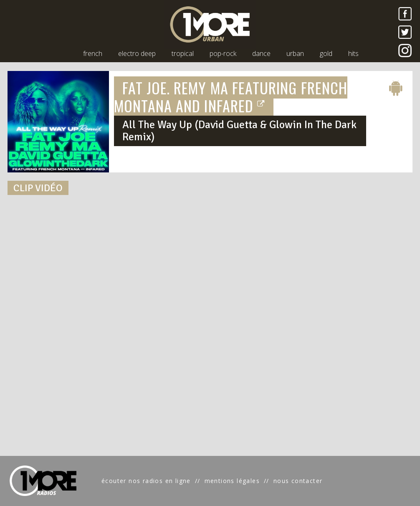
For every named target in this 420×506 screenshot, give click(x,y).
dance (261, 53)
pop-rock (223, 53)
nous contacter (298, 481)
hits (353, 53)
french (93, 53)
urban (295, 53)
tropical (183, 53)
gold (326, 53)
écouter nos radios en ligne (146, 481)
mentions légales (232, 481)
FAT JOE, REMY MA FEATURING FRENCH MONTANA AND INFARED (231, 96)
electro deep (137, 53)
